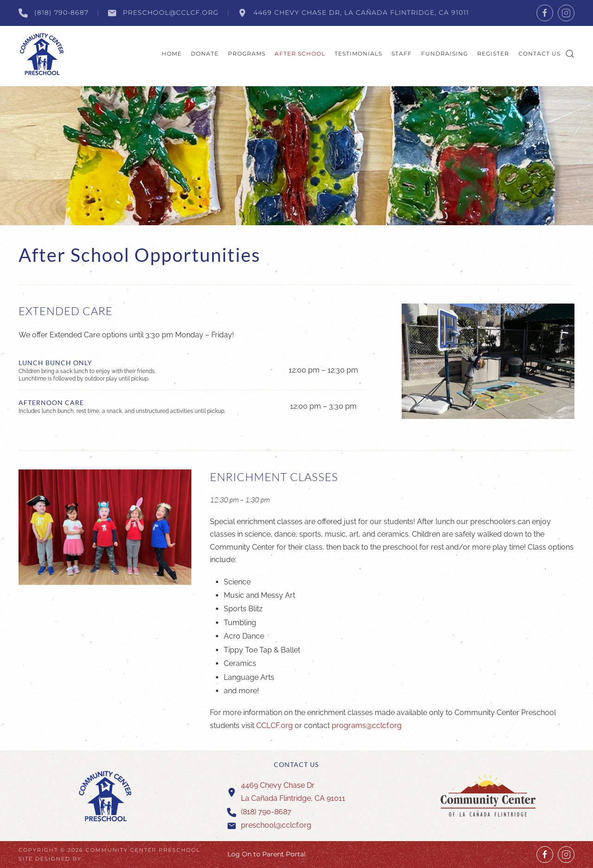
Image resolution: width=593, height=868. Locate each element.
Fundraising (445, 54)
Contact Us (539, 54)
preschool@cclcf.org (163, 13)
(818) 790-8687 (54, 13)
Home (172, 54)
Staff (402, 54)
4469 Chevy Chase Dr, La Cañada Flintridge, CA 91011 (353, 13)
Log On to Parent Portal (267, 854)
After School (300, 54)
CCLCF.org (275, 725)
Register (493, 54)
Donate (205, 54)
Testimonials (358, 54)
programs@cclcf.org (367, 725)
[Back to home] (42, 54)
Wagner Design (113, 859)
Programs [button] (247, 54)
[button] (570, 54)
